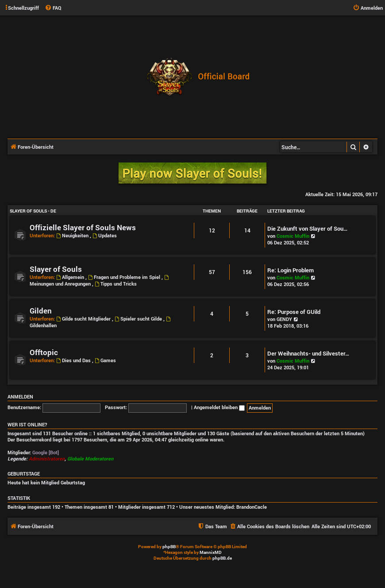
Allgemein (71, 277)
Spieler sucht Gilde (139, 319)
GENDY (284, 319)
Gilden (41, 311)
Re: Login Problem (291, 270)
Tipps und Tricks (116, 284)
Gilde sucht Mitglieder (84, 319)
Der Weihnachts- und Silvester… (308, 353)
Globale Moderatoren (90, 459)
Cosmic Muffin (293, 236)
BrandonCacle (252, 507)
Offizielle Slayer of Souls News (83, 227)
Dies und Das (74, 360)
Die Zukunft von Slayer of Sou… (308, 228)
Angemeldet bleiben (219, 407)
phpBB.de (222, 558)
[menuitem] (53, 8)
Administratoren (47, 459)
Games (105, 360)
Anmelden (20, 397)
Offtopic (44, 352)
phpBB (169, 547)
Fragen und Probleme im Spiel (125, 277)
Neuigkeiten (73, 235)
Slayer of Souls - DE (33, 211)
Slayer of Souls (56, 269)
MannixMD (211, 552)
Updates (105, 235)
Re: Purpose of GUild (294, 312)
